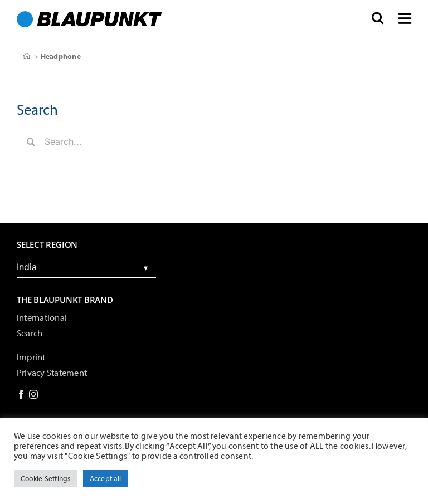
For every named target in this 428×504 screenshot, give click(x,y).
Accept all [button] (105, 479)
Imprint (31, 358)
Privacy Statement (52, 373)
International (42, 318)
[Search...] (214, 141)
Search (30, 334)
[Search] (31, 141)
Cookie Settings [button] (46, 479)
